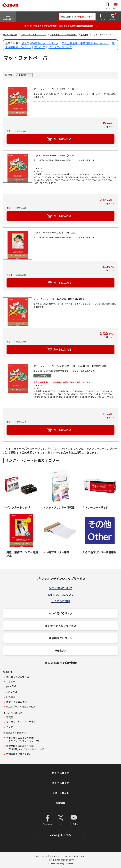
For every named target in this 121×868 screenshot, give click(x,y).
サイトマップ (56, 856)
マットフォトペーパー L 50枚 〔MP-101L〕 (56, 233)
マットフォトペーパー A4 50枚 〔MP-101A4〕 (57, 89)
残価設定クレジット (61, 638)
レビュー (11, 681)
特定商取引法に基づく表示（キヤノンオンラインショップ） (23, 739)
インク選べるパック (60, 47)
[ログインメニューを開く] (107, 6)
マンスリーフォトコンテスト (21, 722)
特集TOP (8, 672)
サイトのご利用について (75, 856)
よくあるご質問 (61, 601)
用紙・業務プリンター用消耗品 (63, 34)
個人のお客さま (10, 34)
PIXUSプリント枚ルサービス (21, 707)
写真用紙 (84, 34)
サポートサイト (60, 793)
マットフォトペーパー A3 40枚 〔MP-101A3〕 (57, 155)
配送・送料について (61, 588)
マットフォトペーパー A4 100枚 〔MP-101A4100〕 (60, 299)
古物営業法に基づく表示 (19, 754)
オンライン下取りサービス (61, 626)
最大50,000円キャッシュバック (40, 43)
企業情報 (61, 803)
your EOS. (11, 686)
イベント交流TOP (12, 713)
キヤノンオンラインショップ (34, 34)
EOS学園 (11, 697)
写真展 (10, 717)
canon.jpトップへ (60, 835)
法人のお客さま (60, 783)
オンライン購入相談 (16, 702)
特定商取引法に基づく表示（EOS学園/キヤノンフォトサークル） (26, 747)
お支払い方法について (61, 595)
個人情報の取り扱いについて (61, 860)
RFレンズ (40, 47)
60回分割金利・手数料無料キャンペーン (85, 43)
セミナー (11, 727)
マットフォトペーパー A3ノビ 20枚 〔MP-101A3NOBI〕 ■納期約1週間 (70, 366)
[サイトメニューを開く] (116, 6)
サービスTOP (10, 692)
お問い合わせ (41, 856)
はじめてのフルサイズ (18, 677)
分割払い (61, 651)
